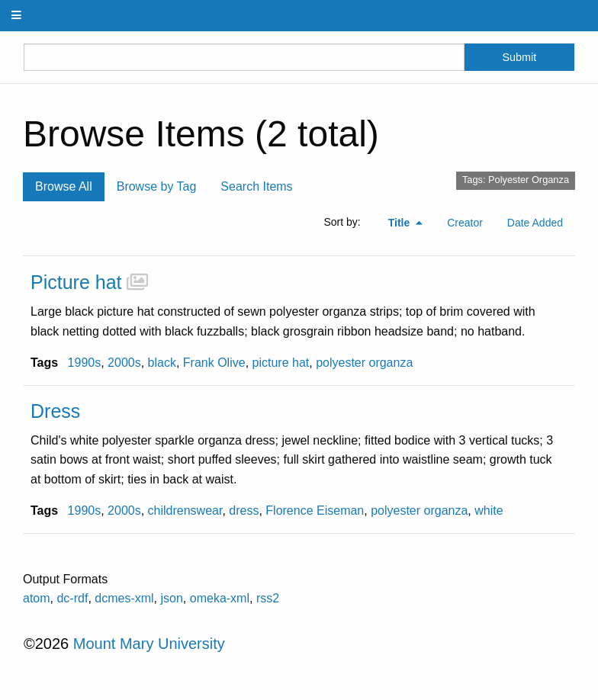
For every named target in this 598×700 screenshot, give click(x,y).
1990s (85, 363)
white (489, 511)
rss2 (268, 598)
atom (37, 598)
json (172, 598)
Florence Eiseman (315, 511)
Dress (55, 411)
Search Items (256, 186)
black (162, 363)
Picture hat (76, 282)
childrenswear (185, 511)
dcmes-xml (124, 598)
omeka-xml (220, 598)
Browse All (64, 186)
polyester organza (364, 363)
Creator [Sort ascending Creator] (465, 223)
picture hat (281, 363)
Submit (519, 57)
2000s (124, 363)
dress (244, 511)
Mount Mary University (149, 644)
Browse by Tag (157, 186)
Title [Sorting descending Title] (400, 223)
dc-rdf (72, 598)
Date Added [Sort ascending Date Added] (535, 223)
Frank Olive (214, 363)
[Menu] (17, 16)
